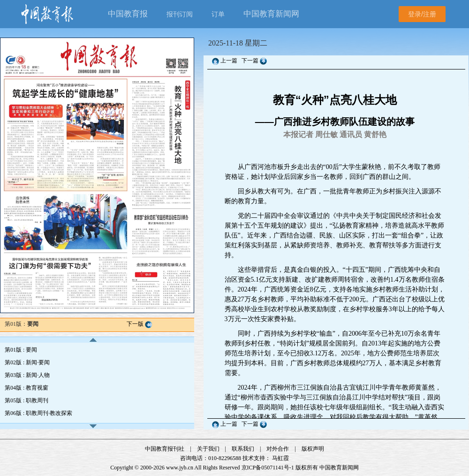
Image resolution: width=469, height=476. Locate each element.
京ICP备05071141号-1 (268, 468)
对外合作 (278, 449)
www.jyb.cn (180, 468)
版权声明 (313, 449)
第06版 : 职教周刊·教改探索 (38, 413)
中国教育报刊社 (165, 449)
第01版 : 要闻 (21, 350)
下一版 (135, 324)
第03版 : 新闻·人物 (27, 375)
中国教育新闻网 (339, 468)
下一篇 (251, 61)
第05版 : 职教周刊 (26, 400)
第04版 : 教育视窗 (26, 388)
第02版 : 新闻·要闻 (27, 362)
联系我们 (243, 449)
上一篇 (229, 61)
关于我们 (208, 449)
